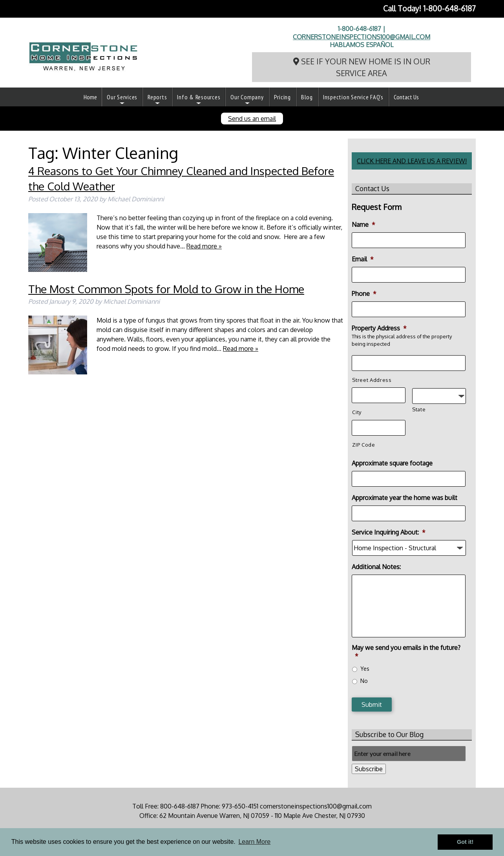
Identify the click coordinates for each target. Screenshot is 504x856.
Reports (157, 97)
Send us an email (252, 119)
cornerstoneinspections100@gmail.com (362, 37)
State (419, 409)
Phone (364, 294)
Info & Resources (199, 97)
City (357, 412)
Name (363, 224)
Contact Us (406, 97)
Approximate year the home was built (404, 498)
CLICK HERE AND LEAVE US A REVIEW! (412, 161)
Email (363, 259)
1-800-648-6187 (449, 8)
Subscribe (369, 769)
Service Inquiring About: (389, 532)
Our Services (122, 97)
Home (90, 97)
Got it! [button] (465, 842)
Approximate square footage (392, 463)
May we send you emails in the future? (406, 652)
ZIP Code (363, 445)
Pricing (282, 97)
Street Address (372, 380)
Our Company (247, 97)
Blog (307, 97)
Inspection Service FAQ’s (353, 97)
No (364, 681)
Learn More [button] (254, 842)
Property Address (379, 328)
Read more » (204, 246)
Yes (365, 669)
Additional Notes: (376, 567)
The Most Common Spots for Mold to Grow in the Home (166, 289)
